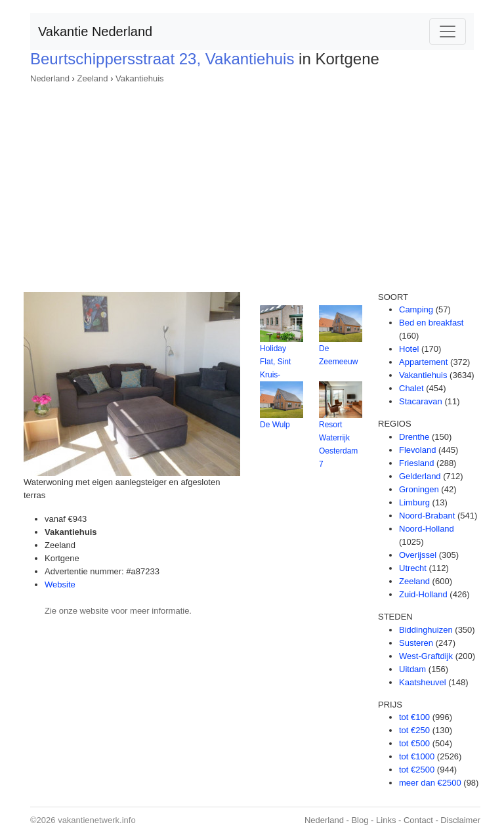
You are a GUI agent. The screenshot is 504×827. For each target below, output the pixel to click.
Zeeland (93, 78)
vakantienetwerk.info (97, 820)
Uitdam (412, 669)
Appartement (423, 362)
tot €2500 (417, 770)
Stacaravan (421, 401)
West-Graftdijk (426, 656)
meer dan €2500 (430, 783)
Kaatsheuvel (423, 682)
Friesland (416, 463)
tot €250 (414, 730)
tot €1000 (417, 756)
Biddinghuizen (426, 630)
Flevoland (417, 450)
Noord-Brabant (427, 516)
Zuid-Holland (423, 594)
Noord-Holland (427, 529)
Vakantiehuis (139, 78)
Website (60, 584)
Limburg (414, 502)
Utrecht (413, 568)
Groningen (419, 489)
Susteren (416, 643)
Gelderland (420, 476)
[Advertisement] (252, 184)
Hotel (409, 349)
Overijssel (418, 555)
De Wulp (275, 425)
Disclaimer (460, 820)
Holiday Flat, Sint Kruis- (275, 362)
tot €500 (414, 743)
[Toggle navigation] (448, 32)
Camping (416, 309)
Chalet (411, 388)
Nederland (50, 78)
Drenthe (414, 437)
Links (386, 820)
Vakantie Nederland (95, 32)
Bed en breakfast (431, 323)
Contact (418, 820)
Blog (360, 820)
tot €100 (414, 717)
